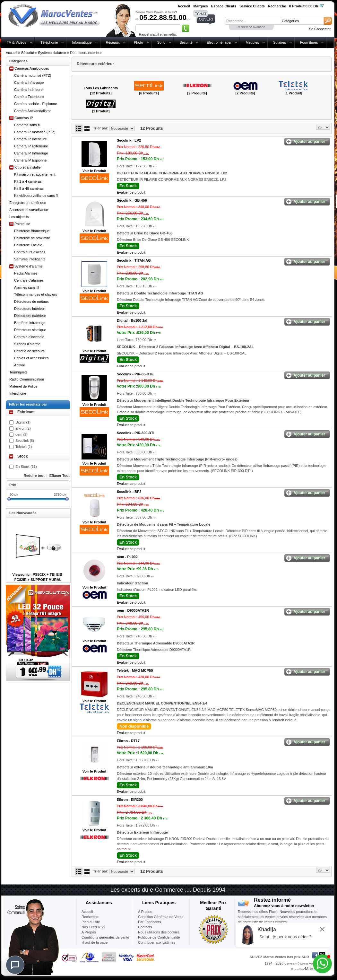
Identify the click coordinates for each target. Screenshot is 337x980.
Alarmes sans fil (27, 287)
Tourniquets (18, 372)
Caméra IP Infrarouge (31, 153)
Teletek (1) (24, 447)
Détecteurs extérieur (30, 316)
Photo (138, 42)
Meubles (252, 42)
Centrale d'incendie (29, 337)
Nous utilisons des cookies (159, 932)
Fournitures (309, 42)
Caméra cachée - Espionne (35, 104)
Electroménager (219, 42)
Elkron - (128, 741)
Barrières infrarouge (30, 323)
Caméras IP (24, 118)
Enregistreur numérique (28, 203)
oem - (127, 557)
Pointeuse (22, 224)
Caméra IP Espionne (30, 160)
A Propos (145, 912)
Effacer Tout (60, 476)
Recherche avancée (251, 27)
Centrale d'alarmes (29, 280)
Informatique (82, 42)
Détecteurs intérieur (30, 309)
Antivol (19, 365)
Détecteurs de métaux (31, 302)
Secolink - (129, 140)
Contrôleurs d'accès (30, 252)
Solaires (280, 42)
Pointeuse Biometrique (32, 231)
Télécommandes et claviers (36, 294)
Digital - (132, 320)
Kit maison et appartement (35, 174)
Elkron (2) (23, 428)
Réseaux (113, 42)
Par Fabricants (150, 922)
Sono (161, 42)
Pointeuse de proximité (32, 238)
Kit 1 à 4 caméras (28, 181)
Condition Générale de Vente (161, 917)
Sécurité (186, 42)
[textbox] (252, 21)
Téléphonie (49, 42)
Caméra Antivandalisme (33, 111)
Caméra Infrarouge (29, 83)
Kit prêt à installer (28, 167)
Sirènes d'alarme (27, 344)
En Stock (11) (26, 467)
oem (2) (22, 434)
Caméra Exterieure (29, 97)
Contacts (145, 927)
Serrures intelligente (30, 259)
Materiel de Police (23, 386)
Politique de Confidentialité (159, 937)
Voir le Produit (94, 171)
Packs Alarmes (26, 273)
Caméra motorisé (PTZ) (33, 75)
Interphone (18, 393)
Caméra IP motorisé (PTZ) (35, 132)
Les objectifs (19, 217)
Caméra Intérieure (28, 90)
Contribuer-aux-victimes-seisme (157, 945)
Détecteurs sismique (30, 330)
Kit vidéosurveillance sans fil (36, 196)
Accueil (11, 53)
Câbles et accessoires (31, 358)
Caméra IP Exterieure (31, 146)
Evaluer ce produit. (132, 192)
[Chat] (15, 965)
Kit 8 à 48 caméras (29, 188)
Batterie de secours (29, 351)
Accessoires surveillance (29, 210)
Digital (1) (23, 422)
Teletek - (135, 670)
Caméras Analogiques (32, 68)
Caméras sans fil (27, 125)
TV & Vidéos (17, 42)
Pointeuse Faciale (28, 245)
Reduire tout (34, 476)
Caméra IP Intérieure (30, 139)
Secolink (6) (25, 441)
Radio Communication (27, 379)
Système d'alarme (52, 53)
